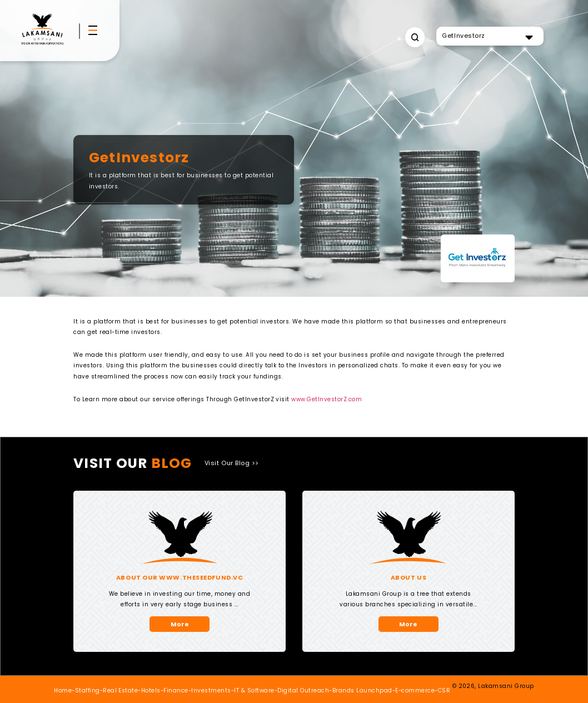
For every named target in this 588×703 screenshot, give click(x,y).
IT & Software (254, 690)
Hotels (151, 690)
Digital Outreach (303, 690)
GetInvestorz (464, 36)
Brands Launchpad (362, 690)
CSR (444, 690)
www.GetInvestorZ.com (327, 399)
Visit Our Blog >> (232, 463)
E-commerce (415, 690)
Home (63, 690)
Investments (211, 690)
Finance (176, 690)
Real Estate (120, 690)
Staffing (88, 690)
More (180, 624)
